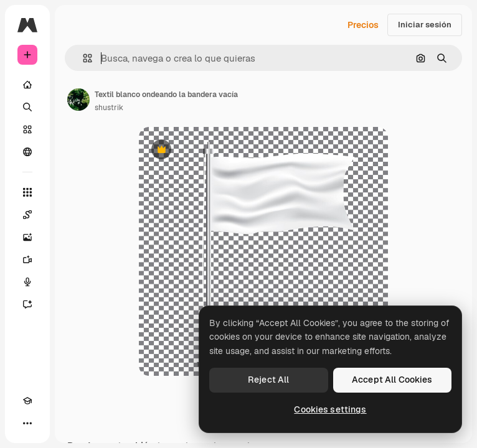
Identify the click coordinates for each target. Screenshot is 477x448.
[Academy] (27, 401)
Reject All (268, 380)
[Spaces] (27, 215)
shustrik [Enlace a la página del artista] (109, 108)
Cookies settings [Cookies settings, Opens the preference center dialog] (330, 409)
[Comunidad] (27, 152)
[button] (83, 58)
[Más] (27, 423)
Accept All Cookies (392, 380)
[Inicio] (27, 85)
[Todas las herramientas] (27, 192)
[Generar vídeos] (27, 259)
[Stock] (27, 129)
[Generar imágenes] (27, 237)
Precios (363, 25)
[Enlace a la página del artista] (78, 100)
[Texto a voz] (27, 282)
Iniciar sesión (425, 25)
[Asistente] (27, 304)
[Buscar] (27, 107)
